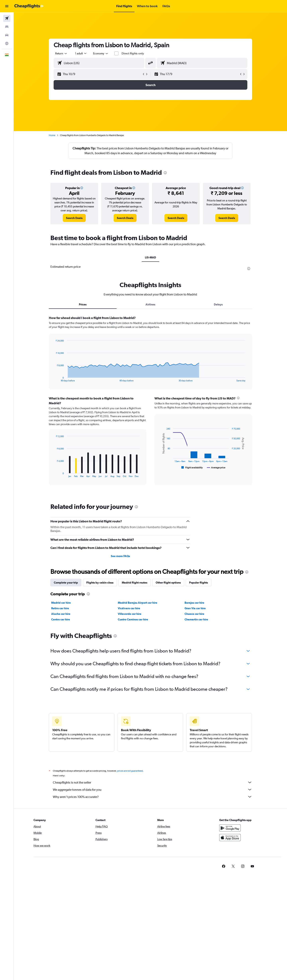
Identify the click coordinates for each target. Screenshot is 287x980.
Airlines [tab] (150, 304)
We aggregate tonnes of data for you (152, 790)
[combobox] (61, 53)
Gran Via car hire (195, 608)
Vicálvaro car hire (129, 608)
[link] (74, 218)
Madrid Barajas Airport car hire (138, 603)
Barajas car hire (194, 603)
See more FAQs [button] (120, 556)
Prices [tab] (83, 304)
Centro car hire (61, 619)
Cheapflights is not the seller (152, 782)
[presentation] (165, 173)
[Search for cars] (7, 35)
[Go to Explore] (7, 43)
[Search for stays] (7, 27)
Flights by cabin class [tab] (100, 583)
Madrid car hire (61, 603)
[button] (7, 6)
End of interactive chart (54, 379)
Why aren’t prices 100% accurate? (152, 797)
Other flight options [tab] (168, 583)
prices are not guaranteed (130, 771)
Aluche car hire (61, 614)
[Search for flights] (7, 18)
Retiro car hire (60, 608)
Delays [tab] (218, 304)
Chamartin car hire (196, 619)
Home (52, 135)
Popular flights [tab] (199, 583)
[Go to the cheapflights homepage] (29, 6)
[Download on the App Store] (230, 838)
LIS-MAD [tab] (150, 257)
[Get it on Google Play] (230, 828)
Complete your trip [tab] (66, 583)
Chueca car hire (194, 614)
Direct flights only (133, 53)
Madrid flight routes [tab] (135, 583)
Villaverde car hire (130, 614)
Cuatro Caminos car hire (133, 619)
